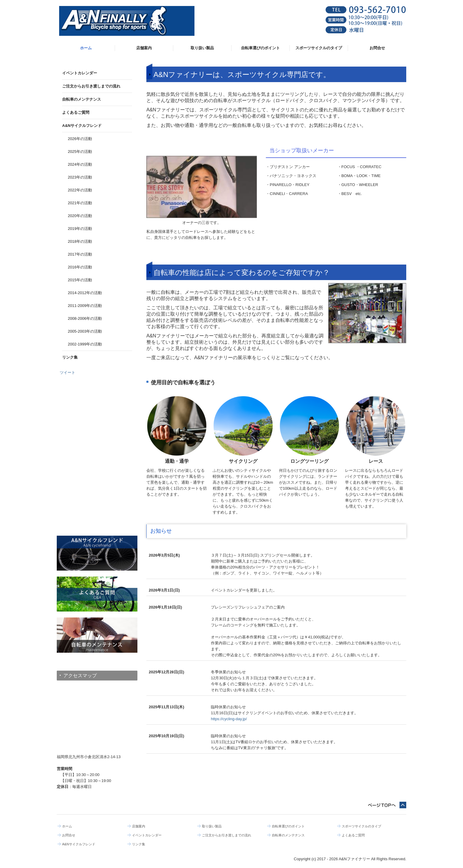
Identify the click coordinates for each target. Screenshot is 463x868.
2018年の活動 (80, 241)
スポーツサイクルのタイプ (319, 48)
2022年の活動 (80, 190)
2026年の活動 (80, 139)
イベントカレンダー (80, 73)
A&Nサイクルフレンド (82, 126)
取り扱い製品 (202, 48)
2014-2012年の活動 (85, 293)
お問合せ (377, 48)
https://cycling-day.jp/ (229, 719)
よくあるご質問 (76, 112)
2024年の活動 (80, 164)
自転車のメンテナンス (82, 99)
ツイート (68, 372)
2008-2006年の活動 (85, 318)
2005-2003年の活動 (85, 331)
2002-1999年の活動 (85, 344)
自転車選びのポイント (260, 48)
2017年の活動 (80, 254)
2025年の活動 (80, 152)
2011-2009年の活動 (85, 306)
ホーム (86, 48)
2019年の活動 (80, 229)
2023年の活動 (80, 177)
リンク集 (70, 357)
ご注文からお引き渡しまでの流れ (91, 86)
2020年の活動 (80, 216)
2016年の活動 (80, 267)
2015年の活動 (80, 280)
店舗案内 (144, 48)
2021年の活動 (80, 203)
